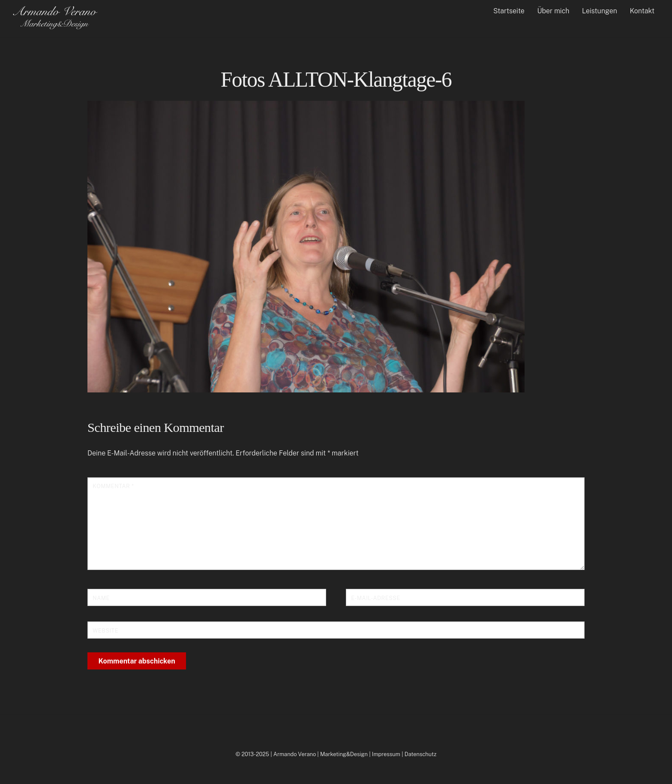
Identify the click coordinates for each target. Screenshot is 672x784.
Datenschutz (421, 754)
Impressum (386, 754)
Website (105, 631)
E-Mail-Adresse (376, 598)
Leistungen (600, 11)
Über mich (553, 11)
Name (101, 598)
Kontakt (642, 11)
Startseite (509, 11)
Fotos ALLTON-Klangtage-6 (336, 80)
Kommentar (113, 486)
